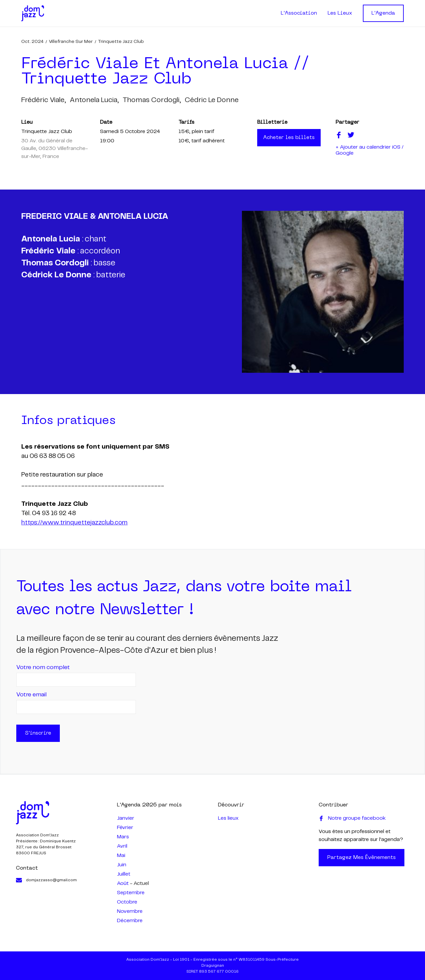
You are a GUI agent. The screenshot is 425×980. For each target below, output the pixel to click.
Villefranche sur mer (71, 42)
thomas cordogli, (152, 100)
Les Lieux (340, 13)
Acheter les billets (289, 138)
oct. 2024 (32, 42)
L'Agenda (383, 13)
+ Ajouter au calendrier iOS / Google (370, 150)
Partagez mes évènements (362, 858)
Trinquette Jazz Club (121, 42)
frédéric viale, (44, 100)
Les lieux (228, 818)
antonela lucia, (94, 100)
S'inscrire (38, 733)
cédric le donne (212, 100)
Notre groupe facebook (352, 818)
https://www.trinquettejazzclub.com (74, 523)
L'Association (299, 13)
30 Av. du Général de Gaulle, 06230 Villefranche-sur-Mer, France (54, 149)
